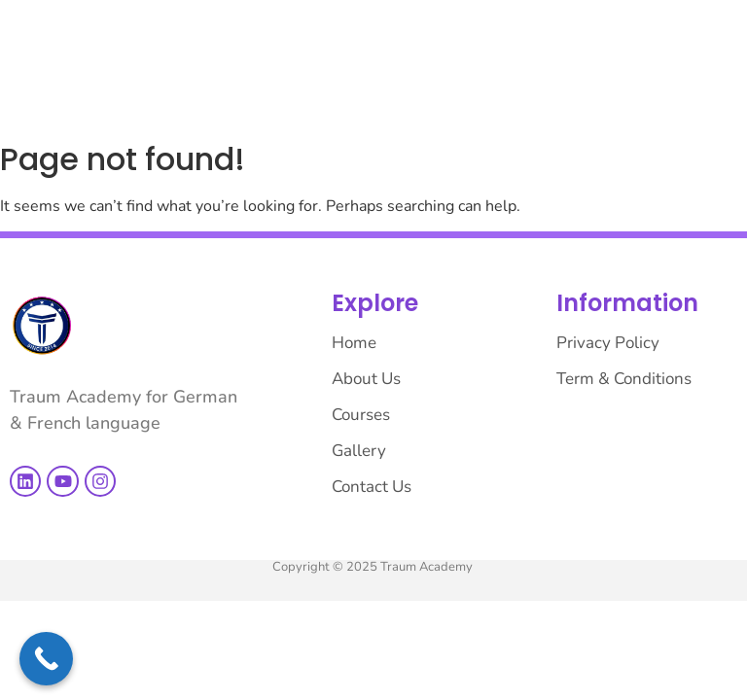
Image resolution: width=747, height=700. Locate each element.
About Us (366, 379)
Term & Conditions (624, 379)
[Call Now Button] (46, 659)
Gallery (359, 451)
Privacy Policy (608, 343)
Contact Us (372, 487)
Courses (361, 415)
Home (354, 343)
